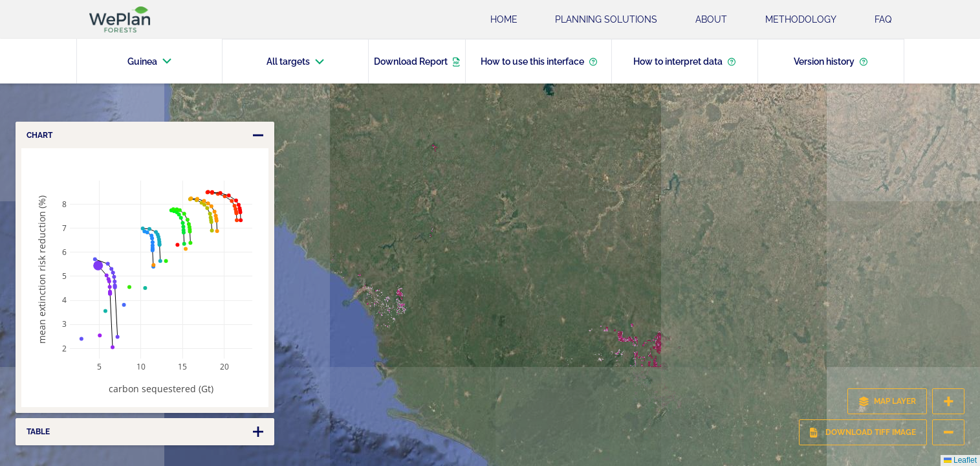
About (711, 19)
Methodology (801, 19)
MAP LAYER (887, 401)
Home (504, 19)
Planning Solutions (606, 19)
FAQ (883, 19)
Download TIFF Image (863, 432)
